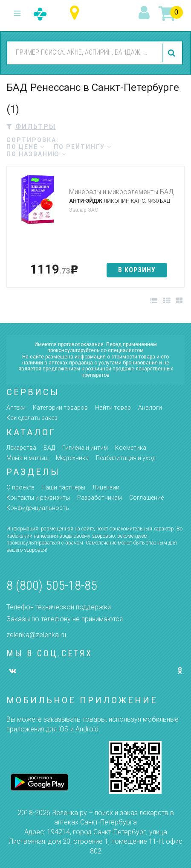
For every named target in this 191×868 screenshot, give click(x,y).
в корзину (137, 270)
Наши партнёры (63, 487)
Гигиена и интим (85, 448)
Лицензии (106, 487)
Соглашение (146, 498)
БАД (49, 448)
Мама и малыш (27, 458)
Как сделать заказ (32, 418)
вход (145, 13)
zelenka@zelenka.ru (36, 635)
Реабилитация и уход (126, 458)
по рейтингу (83, 147)
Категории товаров (60, 408)
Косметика (131, 448)
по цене (26, 147)
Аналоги (150, 408)
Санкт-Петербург (77, 13)
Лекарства (21, 448)
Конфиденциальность (38, 508)
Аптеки (16, 408)
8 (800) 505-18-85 (52, 585)
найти (173, 53)
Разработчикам (100, 498)
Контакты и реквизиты (38, 498)
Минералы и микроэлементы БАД (121, 192)
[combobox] (83, 52)
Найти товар (113, 408)
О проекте (20, 487)
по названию (36, 154)
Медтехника (72, 458)
